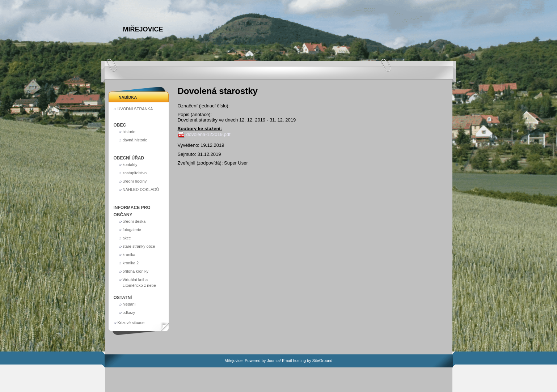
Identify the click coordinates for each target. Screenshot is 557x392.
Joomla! (274, 361)
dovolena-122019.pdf (208, 134)
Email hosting (294, 361)
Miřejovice (143, 29)
